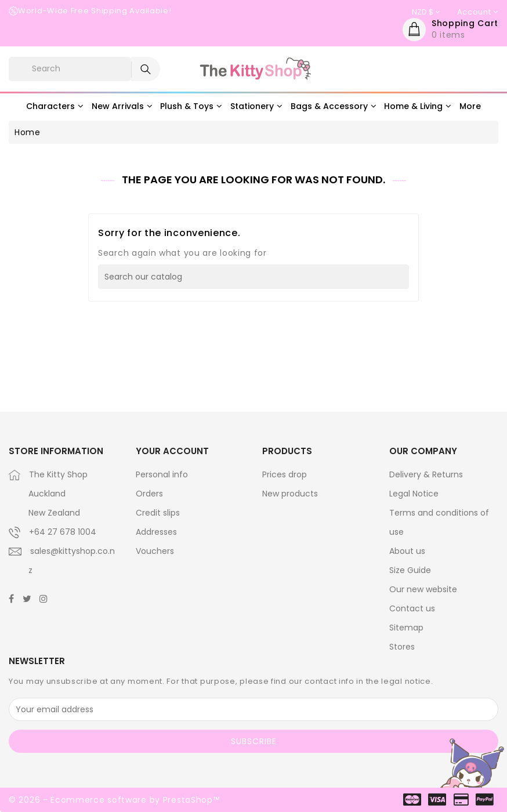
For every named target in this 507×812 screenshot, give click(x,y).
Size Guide (410, 570)
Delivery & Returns (426, 474)
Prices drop (285, 474)
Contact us (412, 608)
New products (290, 494)
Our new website (423, 589)
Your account (172, 451)
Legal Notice (414, 494)
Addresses (156, 532)
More (470, 106)
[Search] (253, 277)
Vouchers (155, 551)
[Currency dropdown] (426, 12)
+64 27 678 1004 (63, 532)
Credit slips (158, 513)
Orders (149, 494)
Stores (402, 647)
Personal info (162, 474)
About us (407, 551)
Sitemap (406, 628)
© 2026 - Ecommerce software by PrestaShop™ (114, 800)
